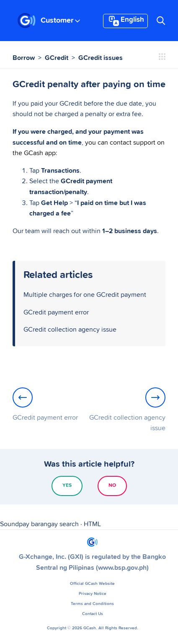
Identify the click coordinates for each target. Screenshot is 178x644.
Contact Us (93, 614)
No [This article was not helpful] (112, 486)
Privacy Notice (93, 594)
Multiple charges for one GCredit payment (85, 295)
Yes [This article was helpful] (67, 486)
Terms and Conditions (92, 604)
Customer (60, 21)
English (126, 21)
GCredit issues (101, 58)
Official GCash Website (92, 584)
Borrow (24, 58)
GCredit (57, 58)
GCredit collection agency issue (70, 330)
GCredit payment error (56, 312)
